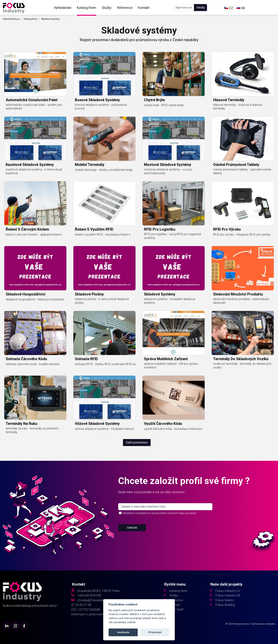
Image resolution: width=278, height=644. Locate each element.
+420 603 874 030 (89, 595)
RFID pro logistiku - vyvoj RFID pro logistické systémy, (173, 236)
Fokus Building (225, 605)
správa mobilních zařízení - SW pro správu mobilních (171, 366)
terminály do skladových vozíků (241, 359)
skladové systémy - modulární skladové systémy (170, 301)
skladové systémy (160, 294)
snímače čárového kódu (26, 359)
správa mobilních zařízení (166, 359)
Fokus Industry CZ (228, 591)
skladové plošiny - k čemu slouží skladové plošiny (102, 301)
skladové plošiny (89, 294)
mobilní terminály (90, 165)
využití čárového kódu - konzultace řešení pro (173, 429)
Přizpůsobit (155, 632)
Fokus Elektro (225, 600)
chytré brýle (154, 100)
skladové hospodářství (26, 294)
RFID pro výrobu (227, 229)
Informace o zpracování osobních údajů (98, 614)
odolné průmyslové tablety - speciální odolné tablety (242, 171)
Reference (125, 8)
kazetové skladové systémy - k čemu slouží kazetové (34, 171)
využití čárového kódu (163, 424)
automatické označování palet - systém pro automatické (34, 107)
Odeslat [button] (132, 532)
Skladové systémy (50, 19)
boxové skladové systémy (97, 100)
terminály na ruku (21, 424)
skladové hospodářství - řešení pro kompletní (35, 299)
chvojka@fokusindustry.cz (95, 600)
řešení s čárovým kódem (27, 229)
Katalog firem (87, 8)
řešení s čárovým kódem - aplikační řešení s (34, 235)
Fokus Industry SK (228, 595)
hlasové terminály (229, 100)
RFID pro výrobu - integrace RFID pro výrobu (242, 235)
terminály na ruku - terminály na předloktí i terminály (32, 430)
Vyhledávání (63, 8)
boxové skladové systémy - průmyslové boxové (101, 107)
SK (241, 8)
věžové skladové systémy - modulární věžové (104, 429)
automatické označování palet (32, 100)
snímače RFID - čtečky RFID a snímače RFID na (105, 364)
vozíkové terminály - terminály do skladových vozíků (242, 366)
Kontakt (144, 8)
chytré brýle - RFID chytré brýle (164, 105)
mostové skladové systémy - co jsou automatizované (168, 171)
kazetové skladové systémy (30, 165)
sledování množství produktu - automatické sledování (241, 301)
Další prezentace (137, 442)
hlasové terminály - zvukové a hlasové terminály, (238, 107)
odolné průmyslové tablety (236, 165)
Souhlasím (123, 632)
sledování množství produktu (238, 294)
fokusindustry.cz (11, 19)
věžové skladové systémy (97, 424)
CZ (229, 8)
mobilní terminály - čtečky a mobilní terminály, (104, 170)
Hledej (200, 7)
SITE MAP (177, 610)
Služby (107, 8)
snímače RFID (86, 359)
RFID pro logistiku (160, 229)
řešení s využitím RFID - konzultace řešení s (103, 235)
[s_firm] (165, 511)
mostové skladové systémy (168, 165)
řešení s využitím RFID (94, 229)
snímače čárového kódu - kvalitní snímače (33, 364)
